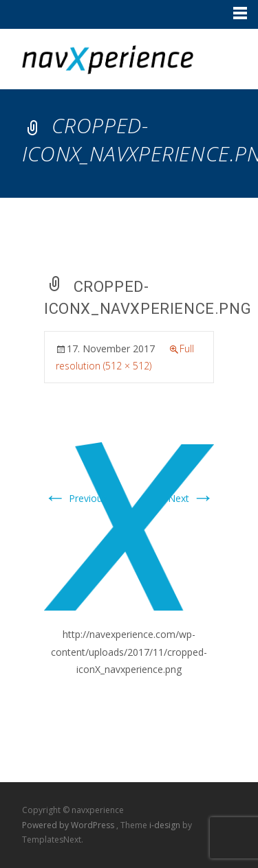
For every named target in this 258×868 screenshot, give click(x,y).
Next (191, 498)
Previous (76, 498)
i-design (166, 825)
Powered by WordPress (69, 825)
